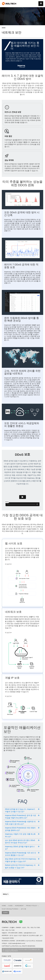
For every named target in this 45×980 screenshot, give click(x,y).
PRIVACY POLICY (32, 906)
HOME (4, 906)
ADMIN (5, 913)
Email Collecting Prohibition (10, 909)
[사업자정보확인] (30, 941)
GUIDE (10, 906)
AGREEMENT (19, 906)
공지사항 (23, 909)
